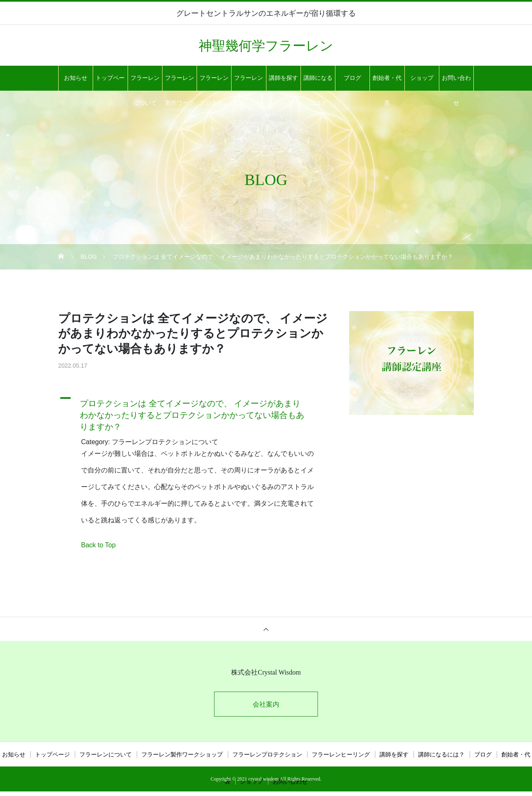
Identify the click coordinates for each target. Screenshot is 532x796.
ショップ (422, 78)
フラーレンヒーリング (249, 83)
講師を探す (283, 78)
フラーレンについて (145, 83)
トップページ (110, 83)
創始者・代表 (387, 83)
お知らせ (76, 78)
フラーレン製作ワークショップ (180, 83)
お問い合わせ (456, 83)
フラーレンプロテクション (214, 83)
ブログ (352, 78)
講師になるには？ (318, 83)
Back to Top (98, 545)
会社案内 (266, 704)
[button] (193, 413)
